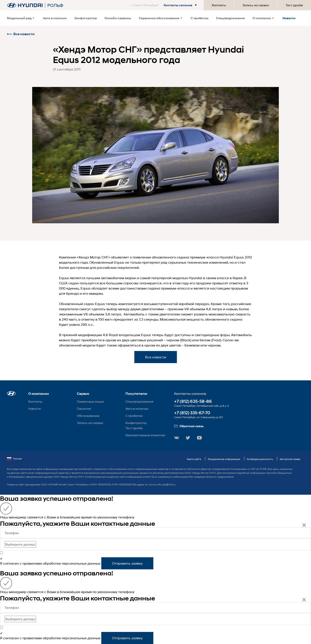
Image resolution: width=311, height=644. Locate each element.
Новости (289, 18)
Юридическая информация (224, 459)
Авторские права (290, 459)
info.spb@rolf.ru (166, 484)
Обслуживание (88, 416)
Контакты (219, 5)
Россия (14, 459)
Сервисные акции (90, 401)
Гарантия (84, 409)
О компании (263, 18)
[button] (165, 5)
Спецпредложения (230, 18)
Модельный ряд (21, 18)
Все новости (21, 34)
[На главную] (25, 5)
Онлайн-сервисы (118, 18)
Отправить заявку (127, 563)
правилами (32, 563)
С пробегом (200, 18)
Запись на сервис (256, 5)
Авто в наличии (55, 18)
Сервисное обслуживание (160, 18)
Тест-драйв (294, 5)
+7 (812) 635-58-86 (193, 401)
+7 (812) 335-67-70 (192, 413)
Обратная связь (189, 426)
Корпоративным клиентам (145, 435)
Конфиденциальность (260, 459)
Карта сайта (194, 459)
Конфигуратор (86, 18)
